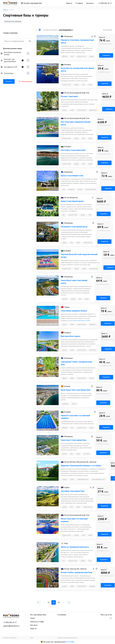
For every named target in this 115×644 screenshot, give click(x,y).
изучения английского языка (81, 320)
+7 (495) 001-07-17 (105, 3)
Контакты (90, 3)
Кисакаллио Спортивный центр (74, 227)
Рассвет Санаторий (69, 96)
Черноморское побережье (13, 22)
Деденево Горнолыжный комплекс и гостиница (81, 466)
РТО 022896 (70, 642)
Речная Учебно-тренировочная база (76, 572)
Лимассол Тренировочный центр (75, 547)
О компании (62, 615)
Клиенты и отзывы (37, 622)
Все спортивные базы (38, 615)
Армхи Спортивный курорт (72, 201)
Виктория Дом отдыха (70, 336)
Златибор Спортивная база (73, 491)
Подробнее (106, 55)
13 (59, 602)
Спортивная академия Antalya (74, 311)
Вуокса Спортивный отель (72, 176)
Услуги (33, 618)
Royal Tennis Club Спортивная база (76, 390)
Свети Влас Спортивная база (73, 150)
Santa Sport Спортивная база (74, 440)
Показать (9, 81)
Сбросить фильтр (25, 82)
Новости (69, 3)
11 (48, 602)
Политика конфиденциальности (68, 638)
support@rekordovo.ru (11, 626)
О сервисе (79, 3)
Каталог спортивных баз (31, 3)
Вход (32, 638)
